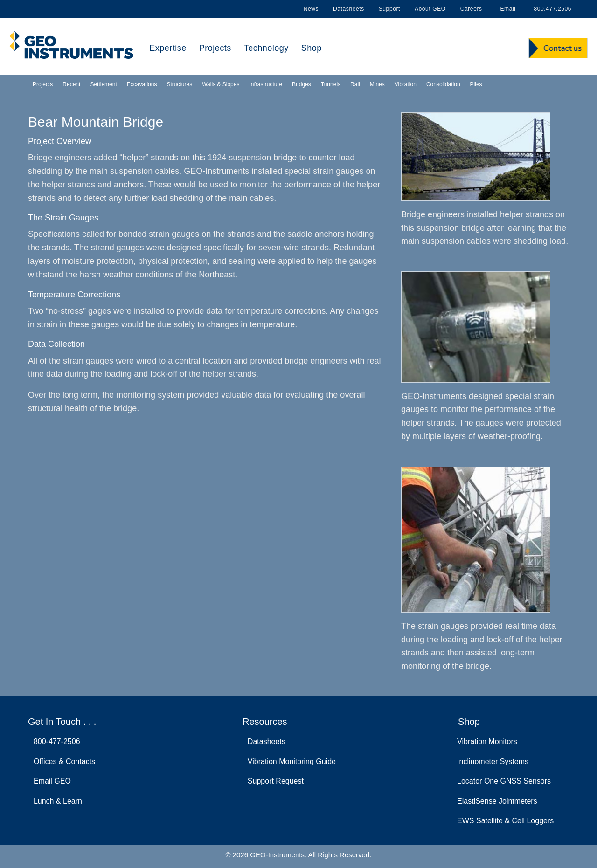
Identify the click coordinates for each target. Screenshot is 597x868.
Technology (266, 48)
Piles (476, 84)
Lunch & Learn (56, 801)
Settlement (103, 84)
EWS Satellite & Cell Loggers (505, 821)
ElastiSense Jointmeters (497, 801)
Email (506, 9)
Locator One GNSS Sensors (504, 781)
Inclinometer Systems (493, 761)
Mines (377, 84)
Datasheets (349, 9)
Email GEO (50, 781)
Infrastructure (266, 84)
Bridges (302, 84)
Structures (179, 84)
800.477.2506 (551, 9)
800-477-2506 (55, 741)
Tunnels (331, 84)
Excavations (142, 84)
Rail (355, 84)
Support (389, 9)
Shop (312, 48)
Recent (71, 84)
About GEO (430, 9)
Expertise (168, 48)
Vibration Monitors (487, 741)
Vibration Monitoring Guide (290, 761)
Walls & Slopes (221, 84)
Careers (471, 9)
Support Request (274, 781)
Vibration (406, 84)
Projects (215, 48)
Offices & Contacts (62, 761)
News (311, 9)
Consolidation (443, 84)
